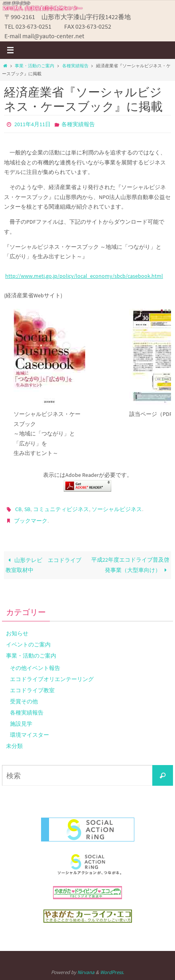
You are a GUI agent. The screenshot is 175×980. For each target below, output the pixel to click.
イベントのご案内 (28, 644)
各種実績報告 (75, 66)
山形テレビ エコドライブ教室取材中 (43, 565)
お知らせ (17, 633)
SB (27, 509)
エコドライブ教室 (32, 690)
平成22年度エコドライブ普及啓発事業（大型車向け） (130, 565)
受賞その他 (24, 701)
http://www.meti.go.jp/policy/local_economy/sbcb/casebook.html (84, 276)
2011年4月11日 (32, 124)
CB (18, 509)
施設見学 (21, 724)
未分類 (14, 746)
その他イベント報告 (35, 668)
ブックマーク (31, 521)
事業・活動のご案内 (34, 66)
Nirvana (86, 972)
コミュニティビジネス (61, 509)
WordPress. (112, 972)
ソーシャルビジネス (117, 509)
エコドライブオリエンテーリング (52, 679)
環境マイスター (29, 735)
